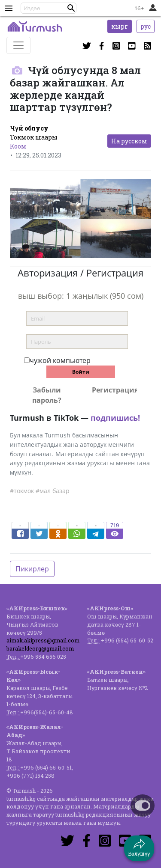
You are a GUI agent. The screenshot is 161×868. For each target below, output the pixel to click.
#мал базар (53, 491)
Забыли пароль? (47, 395)
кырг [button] (120, 26)
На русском (129, 141)
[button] (71, 8)
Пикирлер (32, 569)
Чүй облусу (29, 128)
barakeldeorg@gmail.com (40, 648)
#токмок (22, 491)
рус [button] (146, 26)
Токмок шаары (34, 137)
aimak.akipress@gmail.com (43, 640)
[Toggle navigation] (18, 45)
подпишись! (115, 418)
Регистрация (114, 390)
